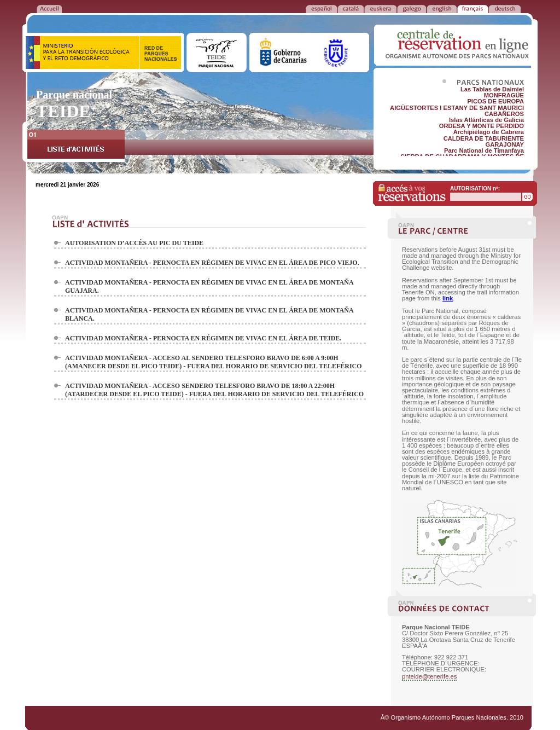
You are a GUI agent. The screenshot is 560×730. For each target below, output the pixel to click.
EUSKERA (380, 8)
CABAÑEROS (504, 114)
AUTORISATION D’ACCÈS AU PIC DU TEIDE (134, 243)
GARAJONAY (505, 144)
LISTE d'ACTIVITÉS (76, 146)
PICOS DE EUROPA (495, 101)
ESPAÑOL (321, 8)
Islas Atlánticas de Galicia (486, 120)
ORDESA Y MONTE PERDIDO (482, 126)
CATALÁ (351, 8)
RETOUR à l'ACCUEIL (49, 8)
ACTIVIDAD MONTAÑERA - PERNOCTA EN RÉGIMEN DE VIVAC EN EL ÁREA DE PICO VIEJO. (212, 263)
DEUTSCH (504, 8)
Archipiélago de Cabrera (489, 132)
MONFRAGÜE (504, 95)
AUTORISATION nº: (475, 189)
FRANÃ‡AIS (472, 8)
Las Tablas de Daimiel (492, 89)
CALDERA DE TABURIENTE (484, 138)
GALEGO (412, 8)
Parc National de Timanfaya (484, 150)
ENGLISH (442, 8)
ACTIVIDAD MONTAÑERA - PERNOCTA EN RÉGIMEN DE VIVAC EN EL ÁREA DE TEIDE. (203, 338)
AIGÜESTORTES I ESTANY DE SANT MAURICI (457, 108)
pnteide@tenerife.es (429, 676)
